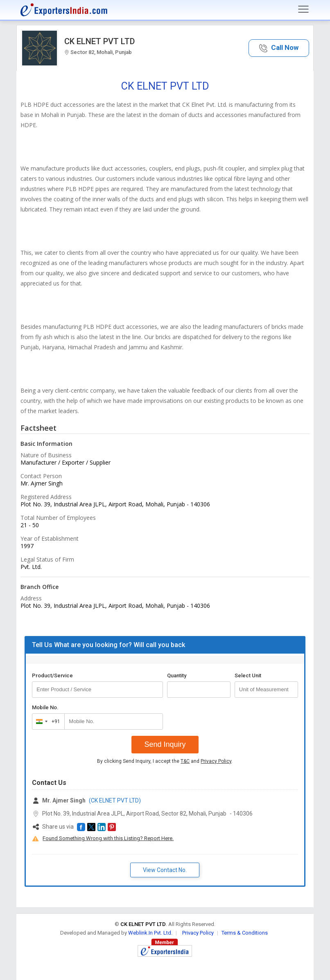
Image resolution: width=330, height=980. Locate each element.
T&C (185, 761)
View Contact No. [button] (165, 870)
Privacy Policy (216, 761)
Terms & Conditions (245, 933)
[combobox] (46, 722)
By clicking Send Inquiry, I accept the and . (165, 761)
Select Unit (248, 675)
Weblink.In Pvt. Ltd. (150, 933)
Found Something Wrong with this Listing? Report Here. (108, 838)
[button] (279, 48)
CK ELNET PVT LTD (99, 41)
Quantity (177, 675)
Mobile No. (45, 707)
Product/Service (52, 675)
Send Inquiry (165, 744)
